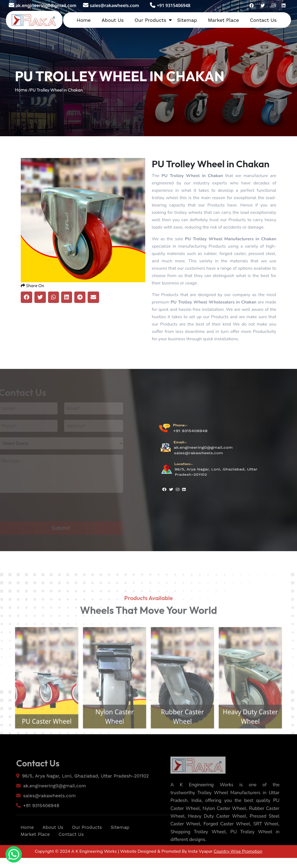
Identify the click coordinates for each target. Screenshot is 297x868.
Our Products (150, 20)
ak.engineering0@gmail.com (43, 5)
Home (84, 20)
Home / (22, 90)
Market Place (224, 20)
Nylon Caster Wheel (111, 740)
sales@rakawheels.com (111, 5)
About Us (113, 20)
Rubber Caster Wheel (186, 740)
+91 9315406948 (170, 5)
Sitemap (187, 20)
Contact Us (263, 20)
